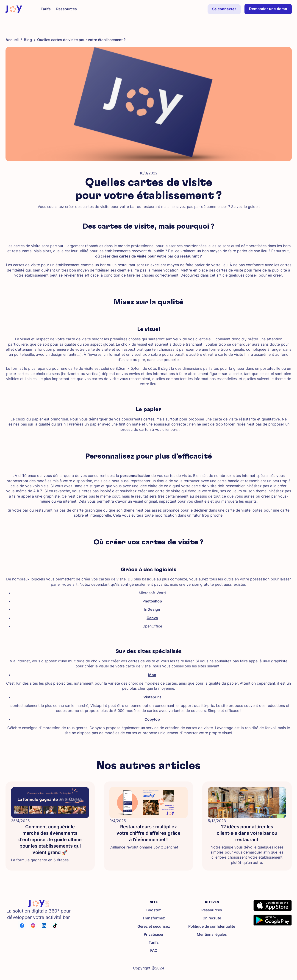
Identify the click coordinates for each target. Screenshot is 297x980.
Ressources (212, 910)
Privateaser (154, 934)
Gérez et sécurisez (154, 926)
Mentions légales (212, 934)
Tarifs (154, 942)
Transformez (154, 918)
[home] (14, 9)
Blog (28, 40)
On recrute (212, 918)
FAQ (154, 951)
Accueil (12, 40)
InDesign (152, 609)
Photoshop (152, 601)
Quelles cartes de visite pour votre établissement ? (81, 40)
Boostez (154, 910)
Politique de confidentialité (212, 926)
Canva (152, 618)
